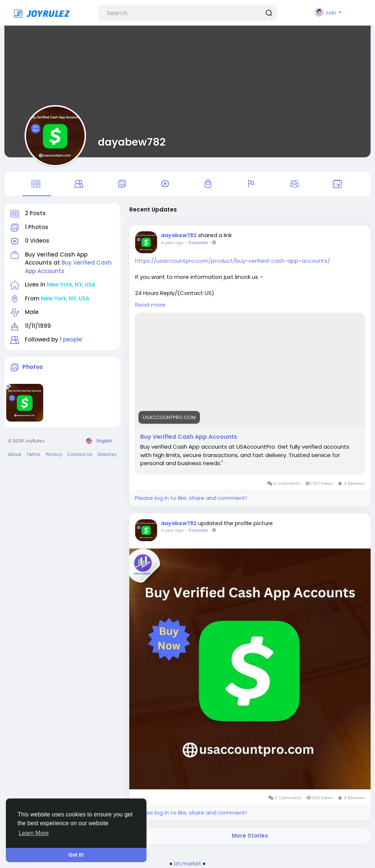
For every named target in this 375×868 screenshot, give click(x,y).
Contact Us (80, 454)
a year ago (172, 243)
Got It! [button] (76, 855)
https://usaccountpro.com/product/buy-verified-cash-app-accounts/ (233, 261)
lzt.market (188, 863)
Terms (33, 454)
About (15, 454)
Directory (107, 454)
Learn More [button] (34, 833)
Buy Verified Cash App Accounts (189, 437)
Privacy (54, 454)
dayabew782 (132, 142)
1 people (71, 339)
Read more (150, 305)
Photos (33, 367)
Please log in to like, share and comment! (191, 498)
